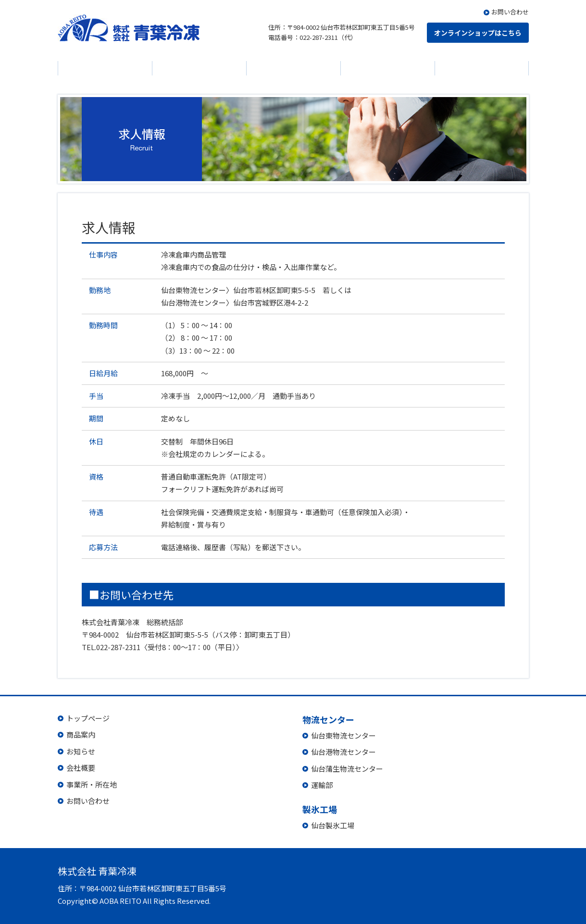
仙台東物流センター (343, 735)
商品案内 (105, 68)
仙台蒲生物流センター (347, 769)
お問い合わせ (510, 12)
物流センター (387, 68)
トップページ (88, 718)
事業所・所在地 (92, 784)
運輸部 (322, 785)
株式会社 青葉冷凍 (129, 28)
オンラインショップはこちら (478, 33)
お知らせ (199, 68)
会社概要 (293, 68)
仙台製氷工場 (333, 825)
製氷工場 (482, 68)
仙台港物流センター (343, 752)
